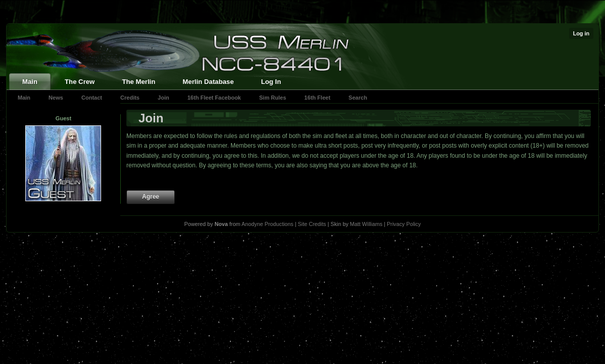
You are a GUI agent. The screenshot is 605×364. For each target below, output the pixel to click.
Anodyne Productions (268, 224)
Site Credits (312, 224)
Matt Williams (366, 224)
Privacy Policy (404, 224)
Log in (581, 33)
